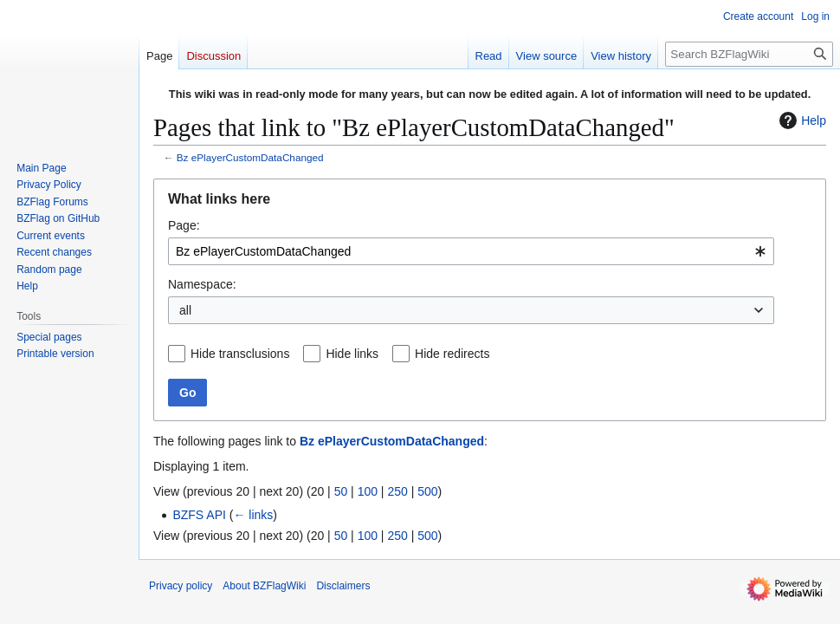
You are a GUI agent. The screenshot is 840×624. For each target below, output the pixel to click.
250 (397, 491)
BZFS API (199, 515)
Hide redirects (452, 354)
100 (368, 491)
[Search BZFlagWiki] (749, 54)
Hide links (352, 354)
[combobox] (471, 251)
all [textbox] (185, 310)
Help (801, 120)
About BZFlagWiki (264, 586)
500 (427, 491)
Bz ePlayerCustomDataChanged (250, 157)
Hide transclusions (240, 354)
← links (253, 515)
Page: (184, 225)
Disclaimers (343, 586)
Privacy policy (181, 586)
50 (341, 491)
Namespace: (202, 284)
